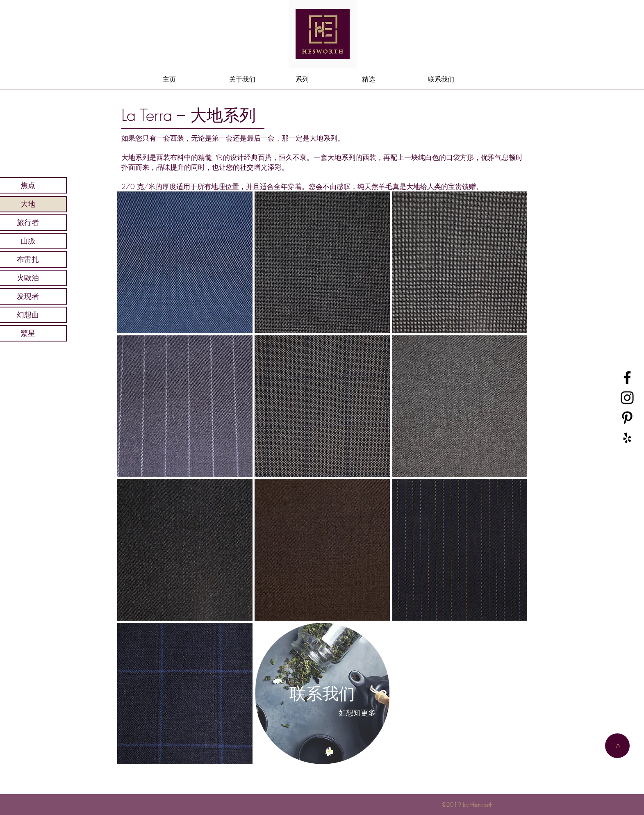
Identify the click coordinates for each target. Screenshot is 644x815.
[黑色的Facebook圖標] (627, 378)
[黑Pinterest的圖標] (627, 418)
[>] (617, 746)
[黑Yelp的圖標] (627, 438)
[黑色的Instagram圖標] (627, 398)
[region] (184, 262)
